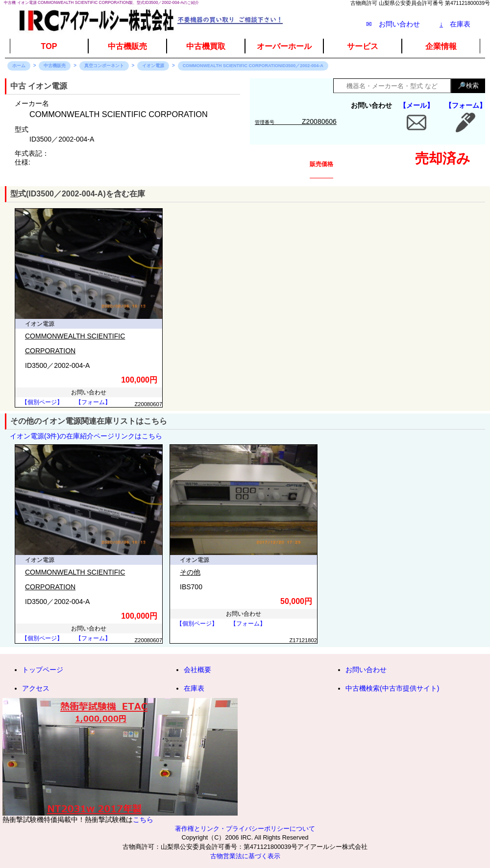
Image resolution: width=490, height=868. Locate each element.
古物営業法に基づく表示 (245, 856)
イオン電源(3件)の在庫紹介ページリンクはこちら (86, 436)
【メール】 (416, 105)
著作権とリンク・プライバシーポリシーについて (245, 829)
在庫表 (455, 24)
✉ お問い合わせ (393, 24)
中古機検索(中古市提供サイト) (392, 688)
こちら (143, 820)
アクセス (36, 688)
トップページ (43, 670)
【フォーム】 (465, 105)
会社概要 (197, 670)
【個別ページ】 (42, 402)
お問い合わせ (366, 670)
